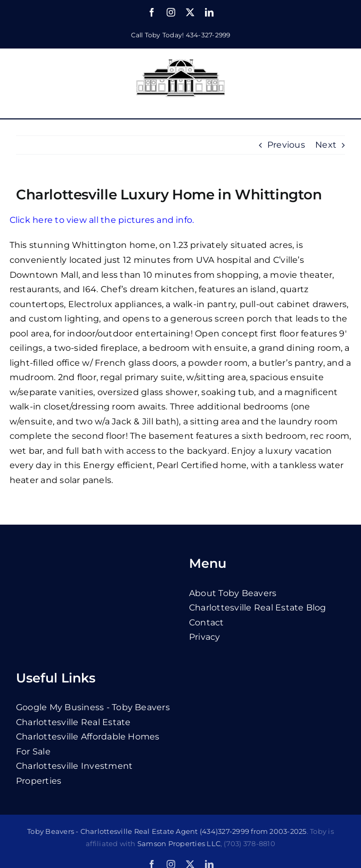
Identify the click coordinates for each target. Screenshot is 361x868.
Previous (286, 145)
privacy (205, 637)
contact (207, 622)
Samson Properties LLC (179, 843)
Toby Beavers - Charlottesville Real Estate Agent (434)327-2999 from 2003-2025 (167, 831)
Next (326, 145)
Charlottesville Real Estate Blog (258, 608)
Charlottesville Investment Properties (74, 773)
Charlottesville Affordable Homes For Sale (88, 744)
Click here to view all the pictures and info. (102, 220)
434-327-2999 (208, 35)
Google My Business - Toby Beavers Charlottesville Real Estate (93, 715)
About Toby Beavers (233, 593)
